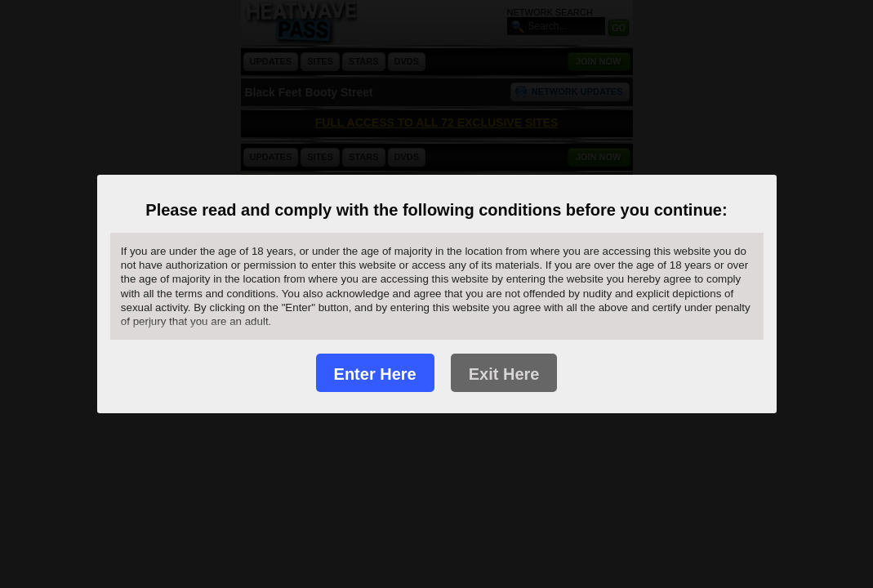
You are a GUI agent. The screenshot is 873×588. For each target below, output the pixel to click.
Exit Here (504, 374)
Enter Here (375, 374)
